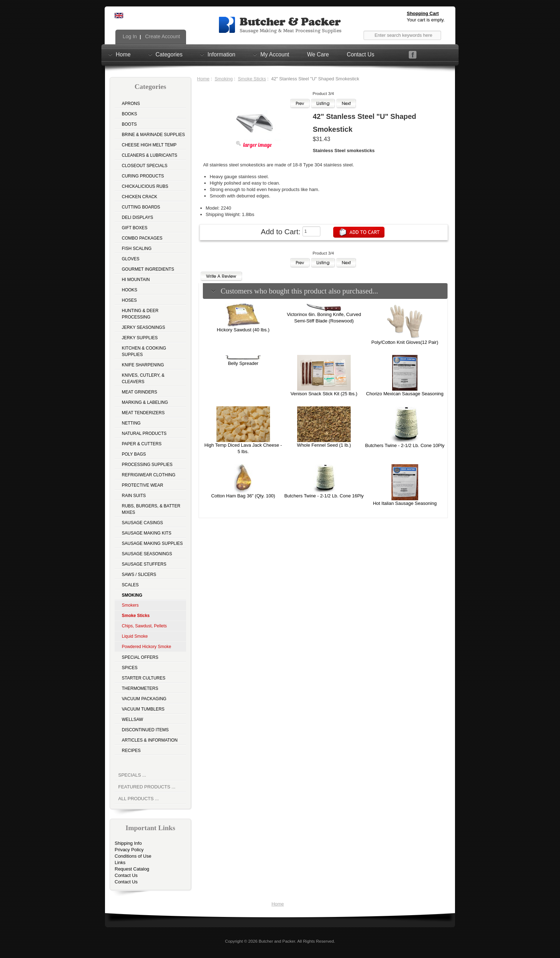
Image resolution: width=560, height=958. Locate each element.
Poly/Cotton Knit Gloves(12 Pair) (405, 342)
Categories (169, 54)
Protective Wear (142, 485)
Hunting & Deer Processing (140, 314)
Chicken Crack (139, 197)
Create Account (162, 36)
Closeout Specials (145, 166)
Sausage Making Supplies (152, 543)
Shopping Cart (423, 13)
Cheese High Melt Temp (149, 145)
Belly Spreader (243, 363)
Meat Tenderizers (143, 413)
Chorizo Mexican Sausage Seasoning (405, 394)
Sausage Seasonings (147, 554)
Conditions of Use (133, 856)
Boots (129, 124)
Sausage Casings (142, 523)
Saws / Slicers (139, 575)
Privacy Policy (129, 850)
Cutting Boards (141, 207)
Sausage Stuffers (144, 564)
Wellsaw (132, 719)
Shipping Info (128, 843)
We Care (318, 54)
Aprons (131, 104)
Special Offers (140, 657)
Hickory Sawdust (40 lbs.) (243, 330)
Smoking (224, 79)
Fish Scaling (137, 249)
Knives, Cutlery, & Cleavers (143, 378)
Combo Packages (142, 238)
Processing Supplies (147, 465)
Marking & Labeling (145, 402)
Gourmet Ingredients (148, 269)
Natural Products (144, 433)
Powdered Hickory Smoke (146, 647)
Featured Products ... (147, 787)
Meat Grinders (139, 392)
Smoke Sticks (252, 79)
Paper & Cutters (142, 444)
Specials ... (132, 775)
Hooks (129, 290)
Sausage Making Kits (147, 533)
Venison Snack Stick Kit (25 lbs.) (324, 394)
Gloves (131, 259)
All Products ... (139, 799)
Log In (129, 36)
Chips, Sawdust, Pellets (144, 626)
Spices (130, 668)
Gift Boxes (135, 228)
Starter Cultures (144, 678)
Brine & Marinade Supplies (153, 135)
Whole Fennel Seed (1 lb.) (324, 445)
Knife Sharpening (143, 365)
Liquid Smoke (135, 636)
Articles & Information (150, 740)
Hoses (129, 300)
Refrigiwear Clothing (149, 475)
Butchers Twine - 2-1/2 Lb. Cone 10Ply (405, 445)
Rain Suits (134, 496)
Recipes (131, 751)
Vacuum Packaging (144, 699)
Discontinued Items (145, 730)
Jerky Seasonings (143, 327)
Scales (130, 585)
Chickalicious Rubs (145, 186)
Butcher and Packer (277, 941)
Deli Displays (137, 217)
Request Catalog (132, 869)
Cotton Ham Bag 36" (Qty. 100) (243, 496)
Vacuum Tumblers (143, 709)
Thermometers (140, 688)
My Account (275, 54)
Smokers (130, 605)
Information (221, 54)
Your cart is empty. (426, 20)
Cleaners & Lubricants (149, 155)
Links (120, 862)
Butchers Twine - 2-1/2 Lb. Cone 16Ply (324, 496)
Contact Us (361, 54)
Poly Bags (134, 454)
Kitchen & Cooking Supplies (144, 351)
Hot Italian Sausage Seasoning (405, 503)
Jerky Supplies (140, 338)
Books (129, 114)
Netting (131, 423)
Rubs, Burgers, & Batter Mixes (151, 509)
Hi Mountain (136, 280)
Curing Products (143, 176)
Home (123, 54)
